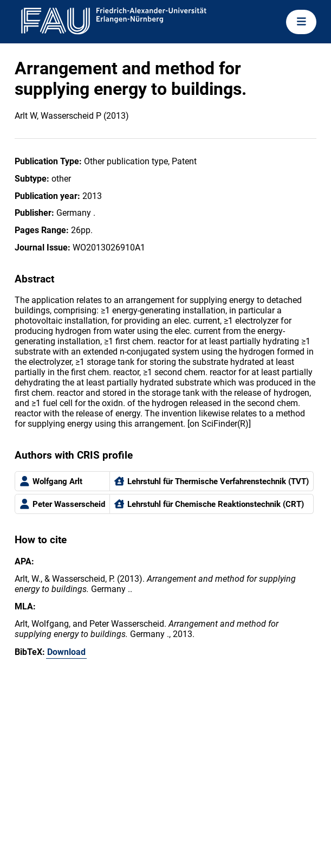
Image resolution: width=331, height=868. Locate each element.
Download (66, 652)
